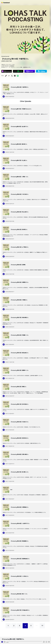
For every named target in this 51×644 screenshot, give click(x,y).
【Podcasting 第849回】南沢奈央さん (19, 438)
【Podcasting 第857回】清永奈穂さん (19, 318)
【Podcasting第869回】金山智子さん (19, 127)
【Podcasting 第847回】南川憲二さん (19, 472)
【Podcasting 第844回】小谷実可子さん (20, 523)
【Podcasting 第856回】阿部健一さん (19, 335)
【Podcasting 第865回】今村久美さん (19, 194)
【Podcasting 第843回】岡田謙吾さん (19, 541)
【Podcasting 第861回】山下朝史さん (19, 247)
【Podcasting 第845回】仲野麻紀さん (19, 507)
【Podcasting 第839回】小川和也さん (19, 576)
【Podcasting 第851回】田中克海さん (19, 404)
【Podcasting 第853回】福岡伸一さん (19, 370)
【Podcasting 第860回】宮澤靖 (18, 265)
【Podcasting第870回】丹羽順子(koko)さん (21, 109)
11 (42, 626)
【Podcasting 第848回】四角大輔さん (19, 454)
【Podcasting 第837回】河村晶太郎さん (20, 610)
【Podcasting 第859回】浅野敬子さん (19, 282)
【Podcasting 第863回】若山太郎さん (19, 212)
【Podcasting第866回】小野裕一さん (19, 177)
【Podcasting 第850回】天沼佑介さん (19, 422)
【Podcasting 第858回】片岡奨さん (19, 300)
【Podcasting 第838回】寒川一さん (19, 594)
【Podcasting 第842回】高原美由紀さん (20, 559)
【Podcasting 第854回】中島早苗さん (19, 87)
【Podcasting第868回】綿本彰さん (19, 144)
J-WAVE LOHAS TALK (6, 61)
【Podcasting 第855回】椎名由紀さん (19, 353)
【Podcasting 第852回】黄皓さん (18, 387)
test (11, 490)
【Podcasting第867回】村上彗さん (19, 160)
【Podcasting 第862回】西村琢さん (19, 230)
